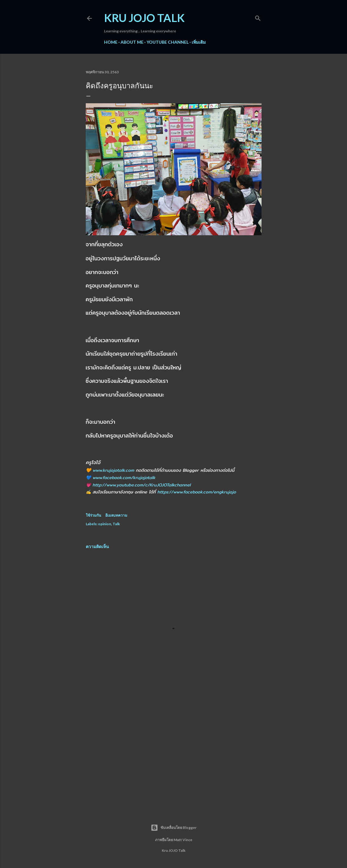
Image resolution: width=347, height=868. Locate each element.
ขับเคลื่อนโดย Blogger (174, 828)
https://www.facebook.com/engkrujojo (197, 492)
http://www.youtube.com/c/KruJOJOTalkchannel (142, 485)
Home (111, 42)
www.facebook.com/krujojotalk (124, 478)
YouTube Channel (168, 42)
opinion (105, 524)
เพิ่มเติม (199, 42)
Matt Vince (183, 840)
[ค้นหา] (258, 17)
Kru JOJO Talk (144, 18)
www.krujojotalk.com (113, 470)
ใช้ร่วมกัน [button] (93, 515)
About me (132, 42)
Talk (116, 524)
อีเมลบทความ (116, 515)
